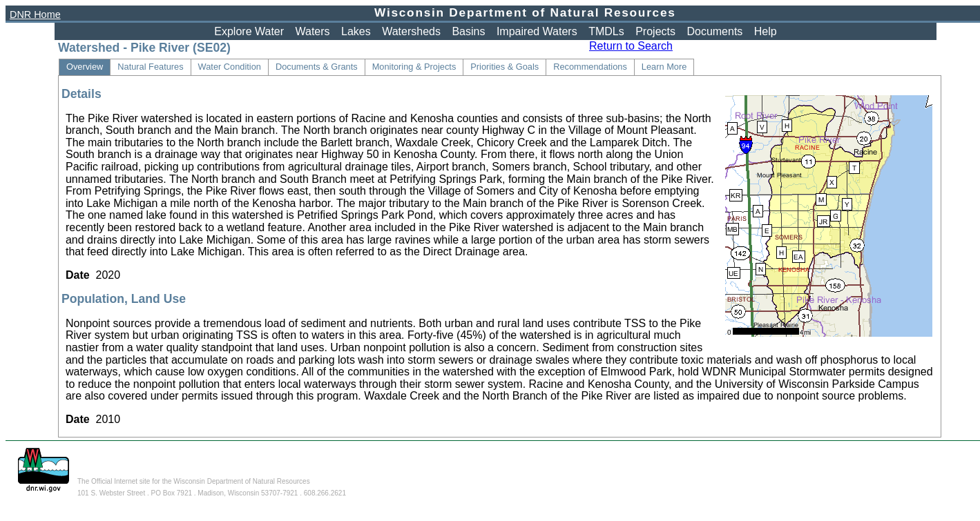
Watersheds (411, 31)
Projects (655, 31)
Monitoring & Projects (414, 67)
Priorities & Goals (505, 67)
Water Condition (230, 67)
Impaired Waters (537, 31)
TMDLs (606, 31)
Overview (85, 67)
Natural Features (150, 67)
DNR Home (35, 14)
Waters (313, 31)
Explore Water (249, 31)
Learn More (664, 67)
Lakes (356, 31)
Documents (714, 31)
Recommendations (590, 67)
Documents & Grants (317, 67)
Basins (468, 31)
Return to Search (631, 46)
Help (766, 31)
